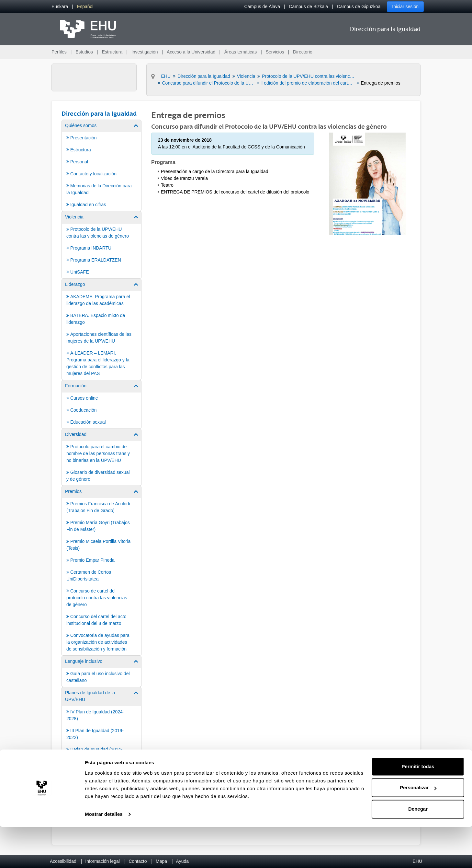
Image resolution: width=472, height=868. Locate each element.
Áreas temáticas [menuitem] (241, 52)
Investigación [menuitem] (145, 52)
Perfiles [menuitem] (59, 52)
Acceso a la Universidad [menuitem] (191, 52)
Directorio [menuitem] (303, 52)
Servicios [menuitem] (275, 52)
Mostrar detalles (104, 855)
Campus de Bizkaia (309, 6)
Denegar (418, 850)
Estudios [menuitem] (84, 52)
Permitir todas (418, 808)
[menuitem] (60, 7)
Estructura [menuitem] (112, 52)
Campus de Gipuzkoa (359, 6)
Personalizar (418, 829)
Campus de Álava (262, 6)
